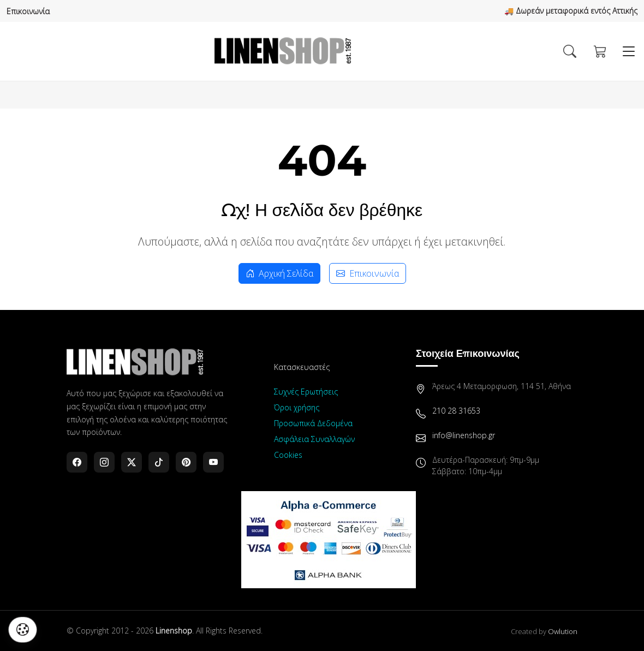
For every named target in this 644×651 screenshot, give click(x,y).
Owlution (563, 631)
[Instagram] (104, 462)
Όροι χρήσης (297, 407)
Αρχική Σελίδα (279, 273)
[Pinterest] (186, 462)
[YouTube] (213, 462)
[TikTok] (159, 462)
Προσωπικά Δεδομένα (313, 423)
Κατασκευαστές (302, 367)
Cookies (288, 455)
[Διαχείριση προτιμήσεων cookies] (23, 630)
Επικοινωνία (28, 11)
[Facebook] (77, 462)
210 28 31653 (456, 411)
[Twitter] (132, 462)
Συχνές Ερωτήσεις (306, 392)
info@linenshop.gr (464, 435)
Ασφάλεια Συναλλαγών (314, 439)
